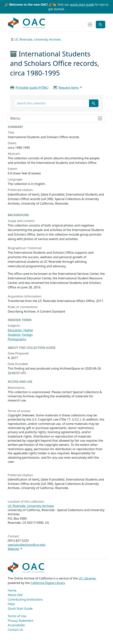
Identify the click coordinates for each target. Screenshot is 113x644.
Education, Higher (21, 330)
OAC (27, 23)
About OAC (15, 595)
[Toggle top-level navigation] (90, 25)
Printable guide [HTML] (32, 88)
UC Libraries (87, 578)
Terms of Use (17, 616)
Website (13, 549)
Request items (69, 88)
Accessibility (16, 625)
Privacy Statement (21, 621)
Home (12, 590)
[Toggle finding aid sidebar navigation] (57, 118)
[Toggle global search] (101, 25)
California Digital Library (48, 583)
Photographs (17, 339)
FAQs (11, 604)
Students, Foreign (20, 335)
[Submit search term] (94, 103)
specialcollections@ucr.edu (27, 545)
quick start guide (82, 5)
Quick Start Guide (20, 609)
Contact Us (15, 630)
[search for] (52, 103)
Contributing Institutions (25, 599)
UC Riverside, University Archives (38, 39)
